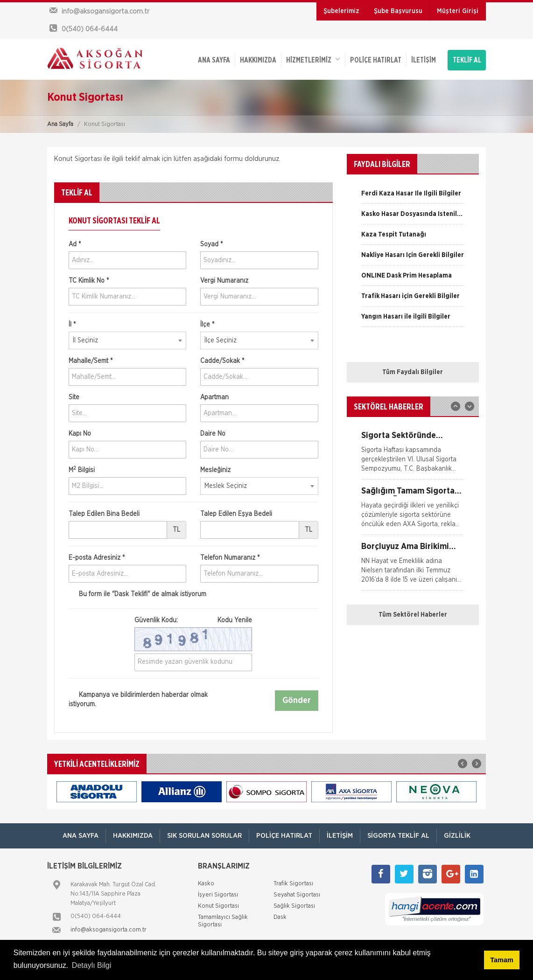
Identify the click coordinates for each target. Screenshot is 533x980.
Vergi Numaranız (224, 281)
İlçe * (207, 325)
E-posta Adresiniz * (97, 558)
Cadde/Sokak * (222, 361)
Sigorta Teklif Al (398, 836)
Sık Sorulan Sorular (204, 836)
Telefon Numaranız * (230, 558)
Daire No (213, 434)
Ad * (75, 244)
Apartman (214, 397)
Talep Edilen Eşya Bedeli (236, 514)
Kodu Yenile (235, 620)
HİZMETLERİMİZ (313, 59)
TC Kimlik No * (89, 281)
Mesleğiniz (215, 470)
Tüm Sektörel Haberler (413, 615)
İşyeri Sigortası (218, 895)
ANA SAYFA (214, 60)
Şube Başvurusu (398, 11)
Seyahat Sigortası (297, 895)
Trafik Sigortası (293, 884)
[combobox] (127, 341)
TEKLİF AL (467, 60)
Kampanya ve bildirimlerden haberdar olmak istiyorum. (138, 699)
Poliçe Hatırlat (376, 60)
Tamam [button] (501, 960)
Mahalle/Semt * (91, 361)
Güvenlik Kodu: (193, 620)
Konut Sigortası (218, 906)
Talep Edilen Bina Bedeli (104, 514)
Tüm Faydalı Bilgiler (413, 372)
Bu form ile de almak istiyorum (137, 595)
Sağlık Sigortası (294, 906)
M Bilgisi (82, 470)
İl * (72, 325)
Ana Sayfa (60, 124)
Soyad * (211, 244)
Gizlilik (457, 836)
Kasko (206, 884)
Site (74, 397)
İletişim (424, 60)
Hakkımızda (258, 60)
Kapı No (80, 434)
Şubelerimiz (341, 11)
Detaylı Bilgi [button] (91, 965)
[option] (413, 197)
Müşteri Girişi (458, 11)
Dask (280, 917)
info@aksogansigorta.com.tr (109, 930)
